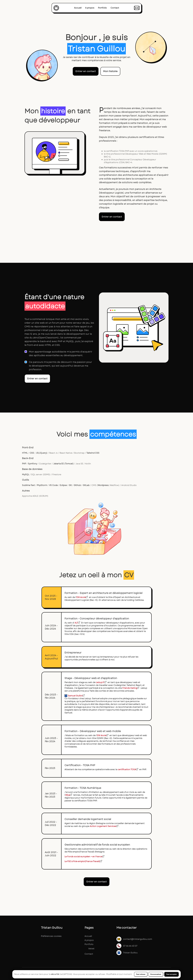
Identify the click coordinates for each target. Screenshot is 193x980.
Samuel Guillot (76, 696)
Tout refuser (141, 974)
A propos (90, 8)
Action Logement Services (104, 826)
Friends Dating (131, 688)
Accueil (78, 8)
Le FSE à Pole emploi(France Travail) (83, 861)
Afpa (69, 795)
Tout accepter (171, 974)
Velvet (91, 949)
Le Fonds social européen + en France (84, 857)
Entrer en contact (86, 71)
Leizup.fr (101, 682)
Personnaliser (156, 974)
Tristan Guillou (127, 953)
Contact (115, 8)
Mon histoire (110, 71)
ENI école (82, 597)
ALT (77, 623)
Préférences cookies (51, 936)
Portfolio (102, 8)
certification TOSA (128, 769)
